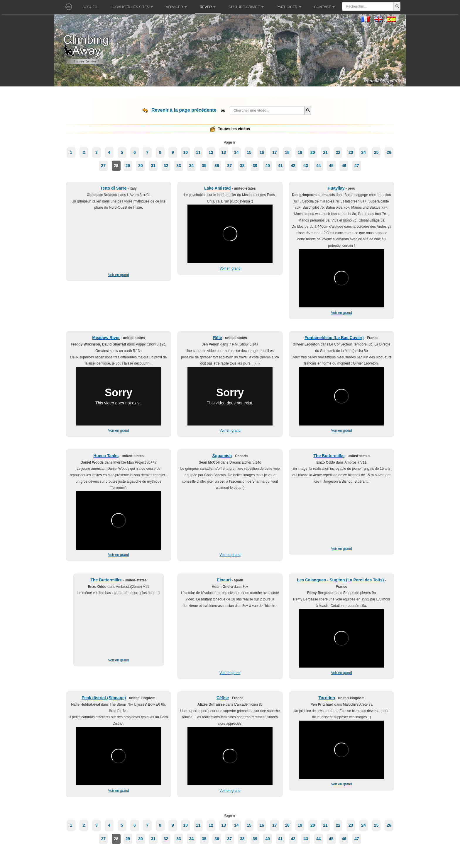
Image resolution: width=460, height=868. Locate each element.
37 (230, 166)
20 (313, 152)
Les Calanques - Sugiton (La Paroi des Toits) (340, 580)
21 (325, 152)
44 (319, 166)
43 (306, 166)
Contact (324, 7)
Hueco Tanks (106, 456)
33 (179, 166)
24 (363, 152)
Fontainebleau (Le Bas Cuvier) (334, 338)
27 (103, 166)
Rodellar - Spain (380, 81)
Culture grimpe (246, 7)
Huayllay (336, 188)
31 (153, 166)
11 (198, 152)
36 (217, 166)
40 (268, 166)
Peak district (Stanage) (104, 698)
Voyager (176, 7)
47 (357, 166)
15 (249, 152)
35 (204, 166)
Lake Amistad (218, 188)
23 (351, 152)
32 (166, 166)
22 (338, 152)
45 (331, 166)
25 (376, 152)
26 (389, 152)
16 (262, 152)
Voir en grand (118, 275)
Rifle (217, 338)
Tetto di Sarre (113, 188)
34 (192, 166)
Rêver (208, 7)
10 (186, 152)
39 (255, 166)
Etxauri (224, 580)
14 (236, 152)
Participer (289, 7)
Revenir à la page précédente (184, 110)
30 (141, 166)
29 (128, 166)
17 (275, 152)
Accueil (90, 7)
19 (300, 152)
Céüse (223, 698)
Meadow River (106, 338)
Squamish (222, 456)
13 (224, 152)
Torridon (327, 698)
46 (344, 166)
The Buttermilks (329, 456)
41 (280, 166)
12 (211, 152)
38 (242, 166)
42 (293, 166)
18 (287, 152)
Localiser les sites (132, 7)
